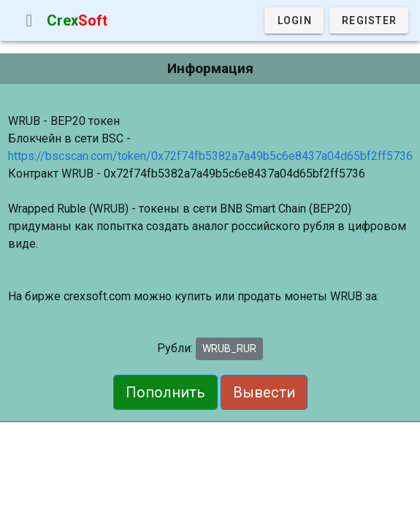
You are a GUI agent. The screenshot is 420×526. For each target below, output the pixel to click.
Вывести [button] (264, 392)
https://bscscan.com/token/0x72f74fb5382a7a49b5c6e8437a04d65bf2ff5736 (210, 156)
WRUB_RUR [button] (229, 348)
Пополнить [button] (165, 392)
